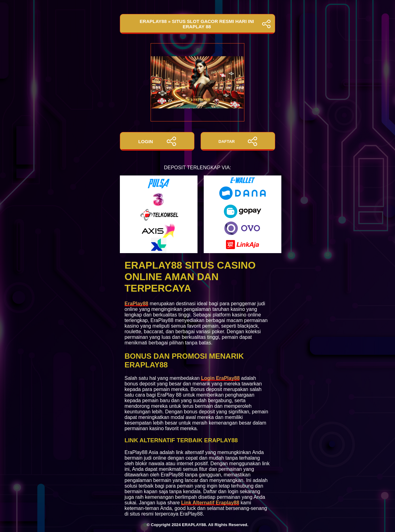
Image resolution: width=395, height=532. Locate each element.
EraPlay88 (136, 304)
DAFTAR (238, 141)
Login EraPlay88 (220, 378)
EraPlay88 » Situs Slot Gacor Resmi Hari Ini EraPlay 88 (197, 24)
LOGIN (157, 141)
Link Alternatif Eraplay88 (210, 503)
